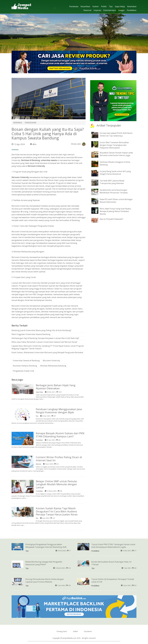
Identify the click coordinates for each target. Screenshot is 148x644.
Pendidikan (132, 10)
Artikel (75, 631)
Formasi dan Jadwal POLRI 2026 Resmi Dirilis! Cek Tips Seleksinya (116, 134)
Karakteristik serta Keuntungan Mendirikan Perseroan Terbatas (114, 191)
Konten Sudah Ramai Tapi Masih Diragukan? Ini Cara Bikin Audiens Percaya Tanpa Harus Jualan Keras (57, 511)
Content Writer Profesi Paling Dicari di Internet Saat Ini (59, 459)
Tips (111, 6)
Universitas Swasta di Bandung (26, 361)
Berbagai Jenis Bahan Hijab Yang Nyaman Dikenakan (56, 387)
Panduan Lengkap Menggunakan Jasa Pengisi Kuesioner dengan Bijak (59, 411)
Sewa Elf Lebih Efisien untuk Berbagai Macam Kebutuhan (116, 201)
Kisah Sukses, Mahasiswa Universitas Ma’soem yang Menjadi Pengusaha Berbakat (47, 352)
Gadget (121, 10)
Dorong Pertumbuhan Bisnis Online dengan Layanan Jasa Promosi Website (45, 580)
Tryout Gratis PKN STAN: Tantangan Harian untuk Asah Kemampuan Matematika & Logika (113, 546)
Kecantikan (85, 6)
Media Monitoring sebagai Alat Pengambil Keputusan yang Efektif (44, 563)
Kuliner (96, 6)
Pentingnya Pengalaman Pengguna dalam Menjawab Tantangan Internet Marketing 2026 (46, 546)
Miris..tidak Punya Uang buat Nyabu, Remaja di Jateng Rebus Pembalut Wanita (116, 211)
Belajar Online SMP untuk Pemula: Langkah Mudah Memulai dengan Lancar (57, 484)
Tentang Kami (62, 631)
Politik (104, 6)
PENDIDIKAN (30, 123)
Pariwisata (74, 6)
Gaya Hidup (120, 6)
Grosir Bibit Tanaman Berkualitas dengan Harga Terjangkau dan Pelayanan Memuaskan (114, 145)
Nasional (87, 10)
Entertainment (110, 10)
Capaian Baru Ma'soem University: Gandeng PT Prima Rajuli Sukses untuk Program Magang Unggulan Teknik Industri (48, 347)
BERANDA (18, 123)
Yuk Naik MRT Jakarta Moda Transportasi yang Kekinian (112, 182)
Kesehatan (132, 6)
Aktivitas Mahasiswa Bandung (53, 366)
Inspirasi (97, 10)
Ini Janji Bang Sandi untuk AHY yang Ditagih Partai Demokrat (115, 173)
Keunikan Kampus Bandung (25, 366)
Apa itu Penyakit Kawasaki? (111, 219)
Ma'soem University (51, 361)
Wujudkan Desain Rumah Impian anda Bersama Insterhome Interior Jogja (116, 154)
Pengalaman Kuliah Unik (23, 371)
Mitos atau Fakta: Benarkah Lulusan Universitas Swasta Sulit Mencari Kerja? (44, 342)
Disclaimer (88, 631)
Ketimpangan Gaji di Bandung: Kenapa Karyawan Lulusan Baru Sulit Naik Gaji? (45, 338)
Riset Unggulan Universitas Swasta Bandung (31, 334)
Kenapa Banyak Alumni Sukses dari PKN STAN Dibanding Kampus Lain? (60, 435)
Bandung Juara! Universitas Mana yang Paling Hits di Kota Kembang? (41, 330)
